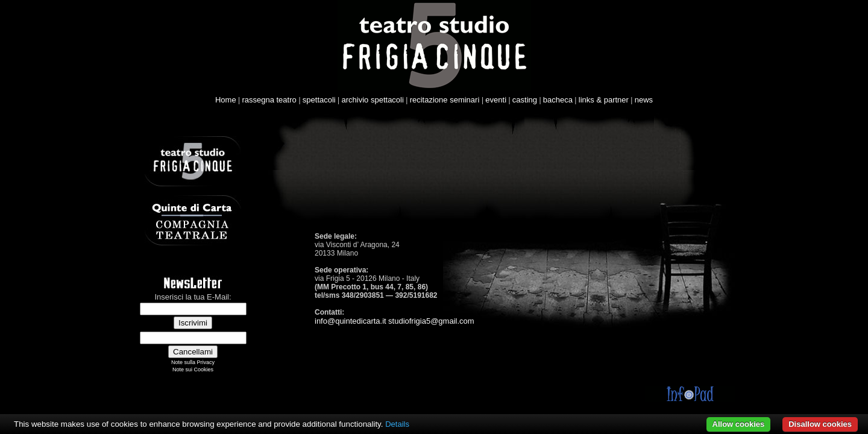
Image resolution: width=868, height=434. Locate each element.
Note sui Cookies (193, 370)
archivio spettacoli (373, 100)
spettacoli (319, 100)
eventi (496, 100)
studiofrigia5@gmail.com (431, 321)
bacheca (558, 100)
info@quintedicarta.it (351, 321)
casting (525, 100)
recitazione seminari (446, 100)
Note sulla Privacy (193, 362)
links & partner (604, 100)
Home (226, 100)
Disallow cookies (820, 424)
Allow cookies (739, 424)
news (644, 100)
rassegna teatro (270, 100)
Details (397, 424)
